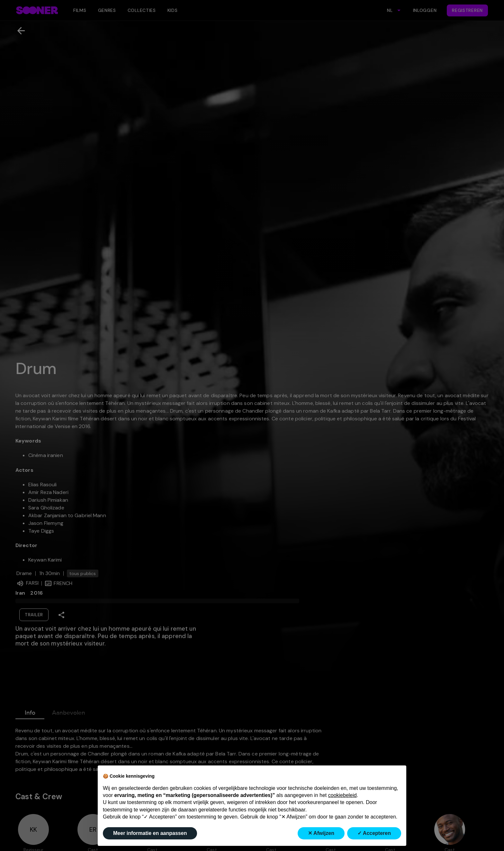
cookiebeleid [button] (342, 795)
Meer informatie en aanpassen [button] (150, 833)
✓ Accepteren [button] (374, 833)
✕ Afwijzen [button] (321, 833)
